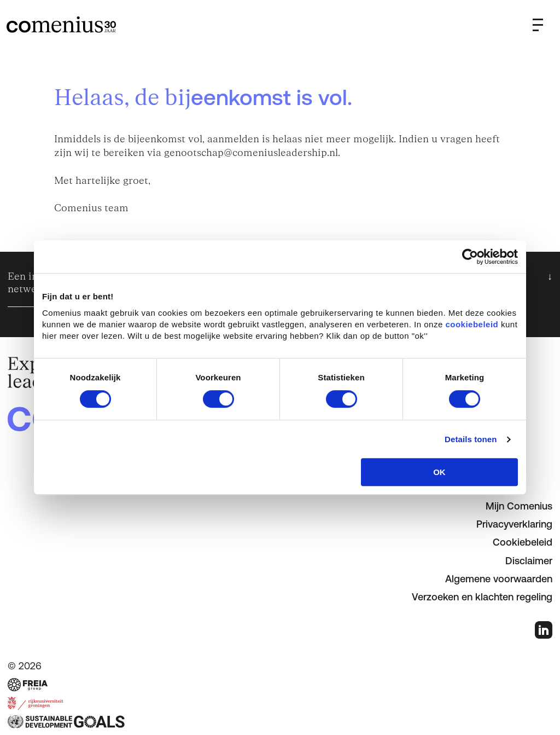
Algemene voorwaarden (499, 579)
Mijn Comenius (519, 506)
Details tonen (471, 439)
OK (439, 472)
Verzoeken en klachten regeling (482, 597)
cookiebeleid (472, 324)
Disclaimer (529, 561)
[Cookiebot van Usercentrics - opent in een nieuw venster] (470, 257)
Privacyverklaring (514, 524)
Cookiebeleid (523, 542)
